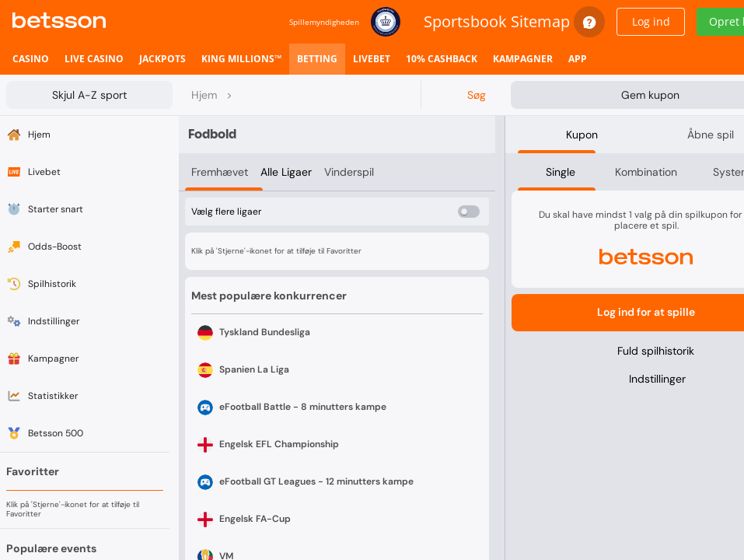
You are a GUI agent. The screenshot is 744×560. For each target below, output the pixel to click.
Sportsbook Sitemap (497, 21)
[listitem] (31, 59)
